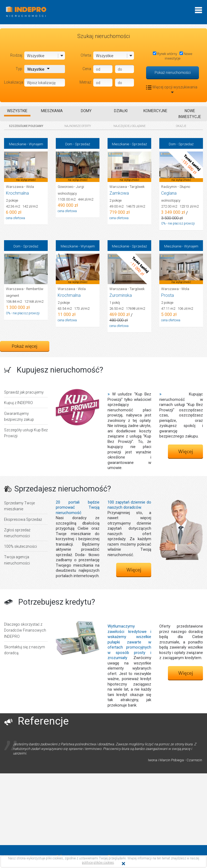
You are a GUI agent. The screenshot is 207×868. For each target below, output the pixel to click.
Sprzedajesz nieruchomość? (63, 489)
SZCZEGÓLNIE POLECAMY (26, 126)
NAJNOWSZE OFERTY (78, 126)
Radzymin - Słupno (176, 187)
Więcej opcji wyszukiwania (172, 89)
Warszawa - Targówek (127, 187)
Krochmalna (17, 193)
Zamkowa (119, 193)
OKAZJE (181, 126)
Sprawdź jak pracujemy (24, 392)
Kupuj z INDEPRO (18, 403)
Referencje (43, 721)
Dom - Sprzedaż (78, 144)
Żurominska (121, 295)
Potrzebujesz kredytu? (57, 602)
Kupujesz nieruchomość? (60, 370)
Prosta (168, 295)
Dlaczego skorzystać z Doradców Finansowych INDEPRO (25, 630)
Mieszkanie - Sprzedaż (129, 144)
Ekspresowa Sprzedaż (23, 519)
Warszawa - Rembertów (25, 289)
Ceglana (169, 193)
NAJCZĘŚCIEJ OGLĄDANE (130, 126)
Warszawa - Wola (20, 187)
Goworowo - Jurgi (71, 187)
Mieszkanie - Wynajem (26, 144)
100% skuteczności (20, 546)
